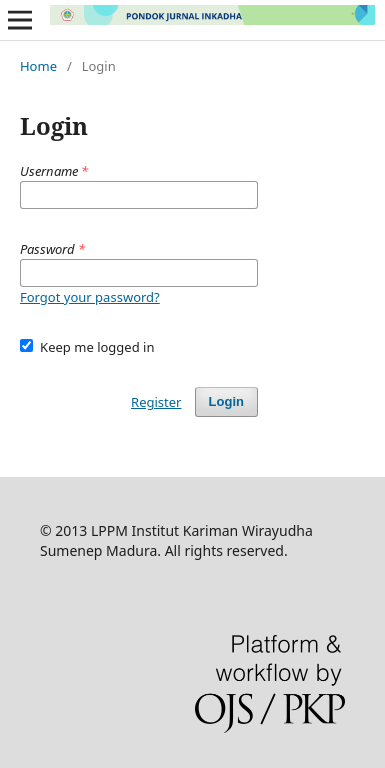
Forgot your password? (90, 297)
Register (156, 402)
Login (226, 401)
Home (38, 66)
